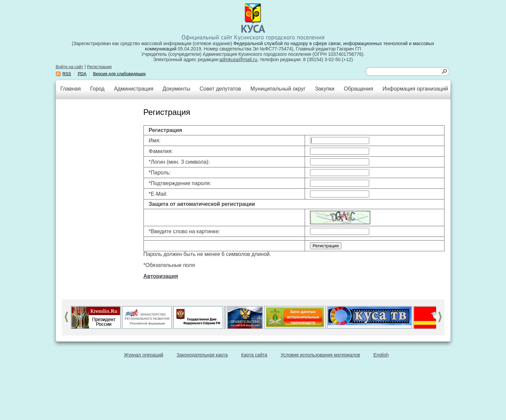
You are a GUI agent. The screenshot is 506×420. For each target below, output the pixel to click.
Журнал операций (144, 355)
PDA (82, 74)
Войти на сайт (70, 67)
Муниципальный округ (278, 89)
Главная (71, 89)
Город (97, 89)
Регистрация (99, 67)
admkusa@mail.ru (238, 59)
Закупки (325, 89)
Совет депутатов (220, 89)
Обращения (359, 89)
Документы (176, 89)
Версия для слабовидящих (119, 74)
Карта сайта (254, 355)
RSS (67, 74)
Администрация (134, 89)
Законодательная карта (202, 355)
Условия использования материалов (320, 355)
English (381, 355)
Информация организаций (415, 89)
